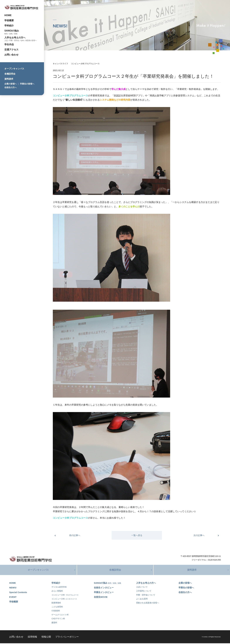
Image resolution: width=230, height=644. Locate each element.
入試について (142, 588)
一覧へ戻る (137, 535)
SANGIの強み (12, 31)
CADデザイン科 (58, 619)
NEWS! (13, 588)
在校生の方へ (11, 87)
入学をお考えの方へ (15, 37)
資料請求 (9, 79)
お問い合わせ (11, 55)
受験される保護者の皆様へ (148, 604)
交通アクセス (11, 49)
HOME (8, 15)
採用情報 (32, 637)
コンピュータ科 (65, 596)
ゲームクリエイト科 (60, 615)
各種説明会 (10, 74)
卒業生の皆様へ (27, 84)
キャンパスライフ (60, 64)
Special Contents (18, 593)
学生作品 (9, 44)
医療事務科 (56, 604)
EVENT (13, 598)
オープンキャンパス (14, 69)
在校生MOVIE (101, 598)
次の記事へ (199, 535)
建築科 (54, 623)
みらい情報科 (57, 592)
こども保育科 (57, 607)
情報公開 (46, 637)
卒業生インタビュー (104, 593)
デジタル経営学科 (59, 588)
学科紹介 (9, 25)
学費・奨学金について (146, 596)
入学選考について (144, 592)
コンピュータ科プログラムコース (85, 64)
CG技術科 (56, 611)
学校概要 (9, 20)
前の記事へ (75, 535)
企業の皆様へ (11, 84)
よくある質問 (142, 600)
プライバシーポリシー (67, 637)
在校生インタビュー (104, 588)
